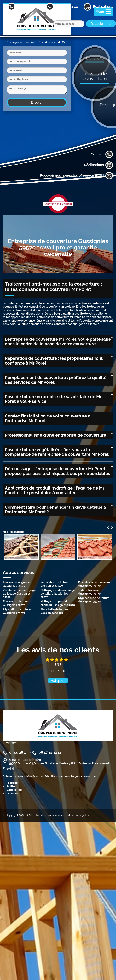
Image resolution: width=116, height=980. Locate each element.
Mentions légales (78, 815)
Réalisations (99, 165)
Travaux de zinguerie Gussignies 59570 (16, 584)
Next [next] (112, 527)
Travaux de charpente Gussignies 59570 (17, 603)
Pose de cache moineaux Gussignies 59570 (94, 584)
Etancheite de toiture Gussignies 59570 (54, 611)
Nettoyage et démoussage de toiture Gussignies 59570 (58, 594)
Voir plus (58, 680)
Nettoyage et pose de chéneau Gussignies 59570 (58, 603)
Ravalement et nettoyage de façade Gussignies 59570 (19, 594)
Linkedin (12, 793)
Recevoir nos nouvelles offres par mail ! (76, 176)
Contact (102, 154)
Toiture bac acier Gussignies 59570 (89, 592)
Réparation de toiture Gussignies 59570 (17, 611)
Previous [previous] (108, 527)
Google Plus (14, 790)
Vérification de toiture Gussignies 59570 (55, 584)
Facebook (13, 783)
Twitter (11, 786)
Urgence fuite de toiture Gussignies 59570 (94, 600)
